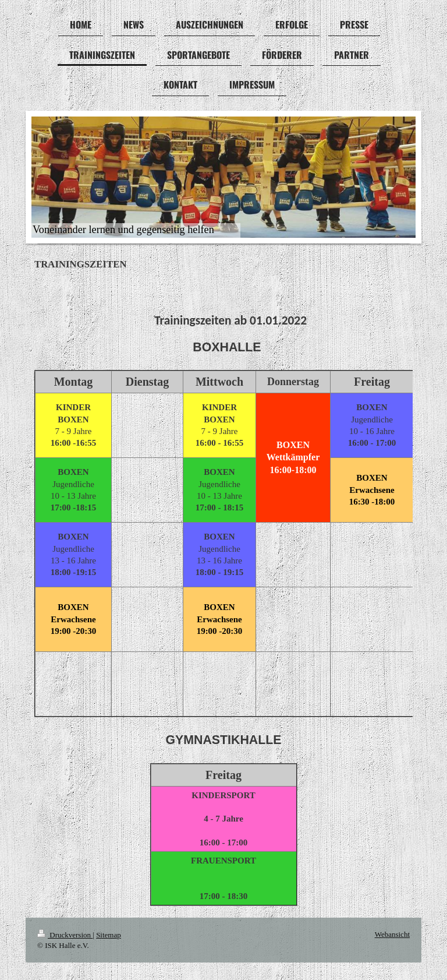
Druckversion (65, 935)
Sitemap (109, 935)
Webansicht (392, 934)
